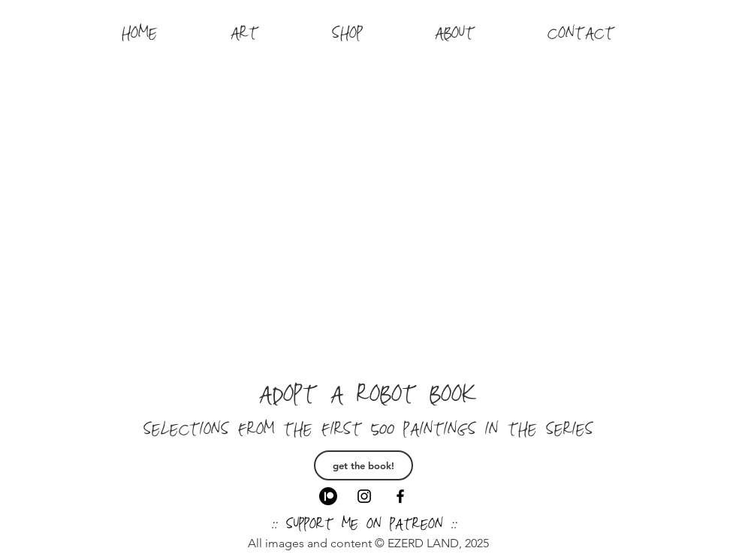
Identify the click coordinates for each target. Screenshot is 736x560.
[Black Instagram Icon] (364, 496)
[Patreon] (328, 496)
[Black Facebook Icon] (400, 496)
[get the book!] (363, 465)
